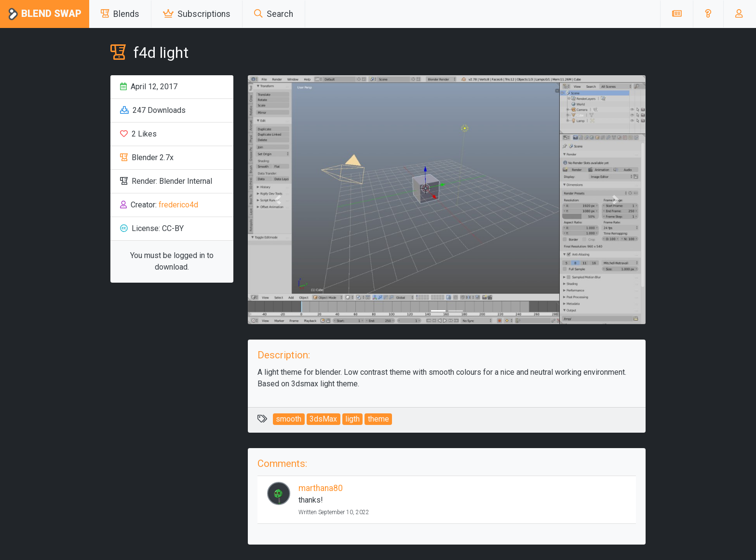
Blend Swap (45, 14)
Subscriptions (197, 14)
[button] (708, 14)
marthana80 (321, 488)
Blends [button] (120, 14)
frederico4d (178, 205)
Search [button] (274, 14)
